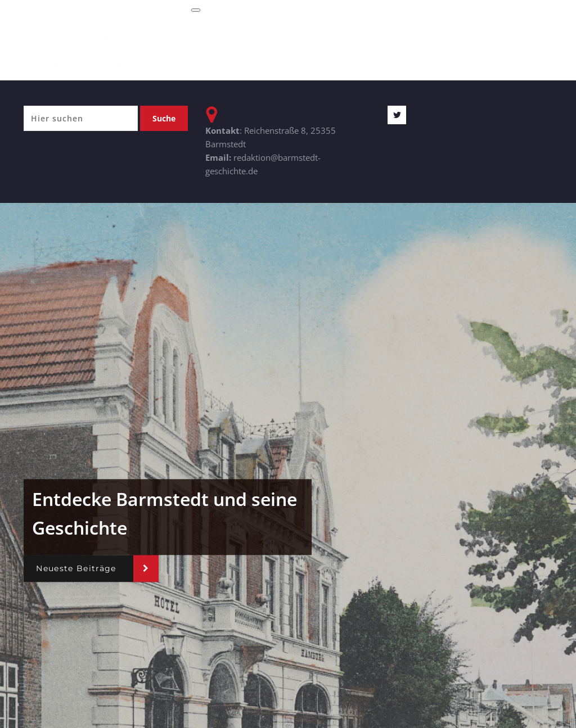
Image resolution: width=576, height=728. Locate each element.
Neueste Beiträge (76, 568)
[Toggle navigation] (196, 10)
